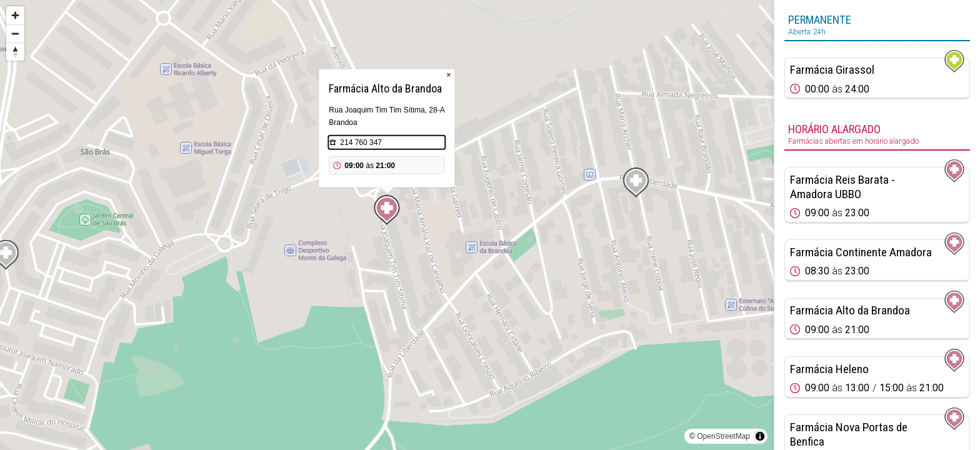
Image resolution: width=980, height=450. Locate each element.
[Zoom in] (15, 15)
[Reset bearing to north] (15, 52)
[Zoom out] (15, 33)
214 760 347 (361, 142)
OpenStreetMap (723, 436)
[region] (387, 225)
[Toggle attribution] (760, 436)
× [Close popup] (449, 75)
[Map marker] (387, 210)
